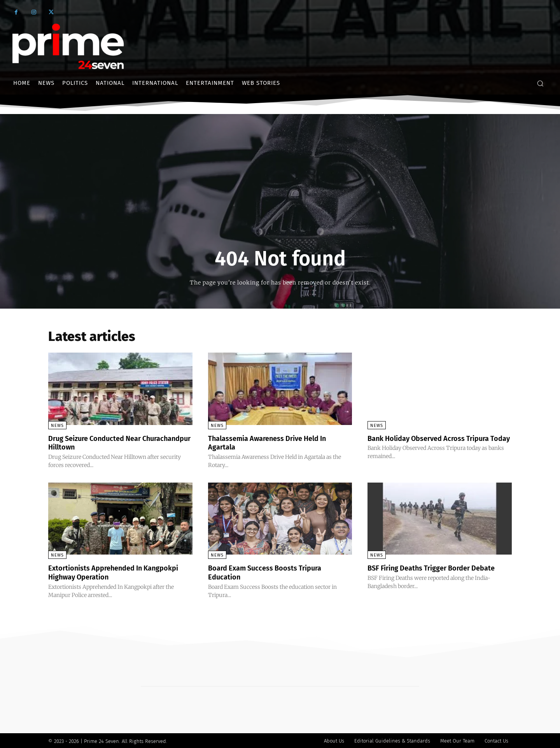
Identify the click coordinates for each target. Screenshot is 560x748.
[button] (540, 83)
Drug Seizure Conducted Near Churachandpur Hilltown (100, 442)
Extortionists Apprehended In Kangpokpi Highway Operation (103, 572)
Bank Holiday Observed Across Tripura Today (436, 442)
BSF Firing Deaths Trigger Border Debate (439, 567)
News (57, 426)
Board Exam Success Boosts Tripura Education (271, 572)
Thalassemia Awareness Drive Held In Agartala (275, 442)
